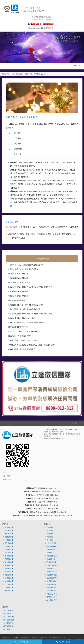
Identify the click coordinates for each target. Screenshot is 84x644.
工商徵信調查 (51, 578)
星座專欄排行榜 (8, 626)
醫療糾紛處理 (51, 597)
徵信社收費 (36, 234)
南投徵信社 (8, 559)
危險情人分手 (51, 559)
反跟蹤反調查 (51, 581)
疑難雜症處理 (51, 600)
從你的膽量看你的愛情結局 (18, 278)
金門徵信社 (8, 591)
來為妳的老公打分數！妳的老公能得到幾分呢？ (26, 305)
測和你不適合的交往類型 (17, 300)
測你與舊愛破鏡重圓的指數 (18, 327)
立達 (6, 74)
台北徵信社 (8, 531)
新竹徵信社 (8, 543)
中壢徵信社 (8, 540)
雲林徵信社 (8, 553)
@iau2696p (7, 479)
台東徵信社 (8, 578)
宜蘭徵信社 (8, 575)
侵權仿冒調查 (51, 584)
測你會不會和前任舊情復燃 (18, 274)
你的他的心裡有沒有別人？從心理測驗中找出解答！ (27, 323)
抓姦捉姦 (49, 534)
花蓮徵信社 (8, 581)
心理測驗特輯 (42, 259)
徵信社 (8, 231)
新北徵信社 (8, 534)
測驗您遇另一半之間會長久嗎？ (20, 336)
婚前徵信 (49, 537)
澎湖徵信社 (8, 588)
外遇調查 (49, 527)
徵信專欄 (6, 629)
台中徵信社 (8, 550)
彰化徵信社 (8, 556)
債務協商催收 (51, 575)
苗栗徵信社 (8, 546)
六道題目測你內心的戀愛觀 (18, 296)
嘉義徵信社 (8, 562)
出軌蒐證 (49, 531)
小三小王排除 (51, 543)
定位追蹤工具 (7, 610)
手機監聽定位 (51, 569)
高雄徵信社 (8, 569)
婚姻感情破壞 (51, 550)
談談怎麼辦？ (7, 614)
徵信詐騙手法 (51, 594)
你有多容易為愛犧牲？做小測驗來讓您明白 (24, 332)
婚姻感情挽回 (51, 546)
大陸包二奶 (50, 553)
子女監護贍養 (51, 562)
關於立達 (9, 227)
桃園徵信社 (8, 537)
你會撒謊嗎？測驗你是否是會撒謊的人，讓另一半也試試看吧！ (32, 345)
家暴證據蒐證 (51, 556)
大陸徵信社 (8, 584)
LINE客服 (22, 642)
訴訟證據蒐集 (51, 591)
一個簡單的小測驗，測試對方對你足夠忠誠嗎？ (26, 265)
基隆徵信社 (8, 527)
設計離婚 (49, 540)
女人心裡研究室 (8, 620)
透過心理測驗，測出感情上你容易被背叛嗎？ (25, 309)
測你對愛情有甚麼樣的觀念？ (19, 283)
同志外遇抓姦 (51, 565)
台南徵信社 (8, 565)
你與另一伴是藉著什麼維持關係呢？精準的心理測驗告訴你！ (31, 314)
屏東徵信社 (8, 572)
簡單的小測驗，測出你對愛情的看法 (22, 349)
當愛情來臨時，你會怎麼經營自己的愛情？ (24, 269)
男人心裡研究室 (8, 617)
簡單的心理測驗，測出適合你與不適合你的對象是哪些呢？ (30, 287)
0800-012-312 (60, 439)
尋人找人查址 (51, 572)
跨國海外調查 (51, 588)
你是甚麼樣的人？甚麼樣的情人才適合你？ (24, 340)
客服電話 (64, 642)
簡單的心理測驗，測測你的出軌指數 (22, 318)
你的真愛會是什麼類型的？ (18, 292)
